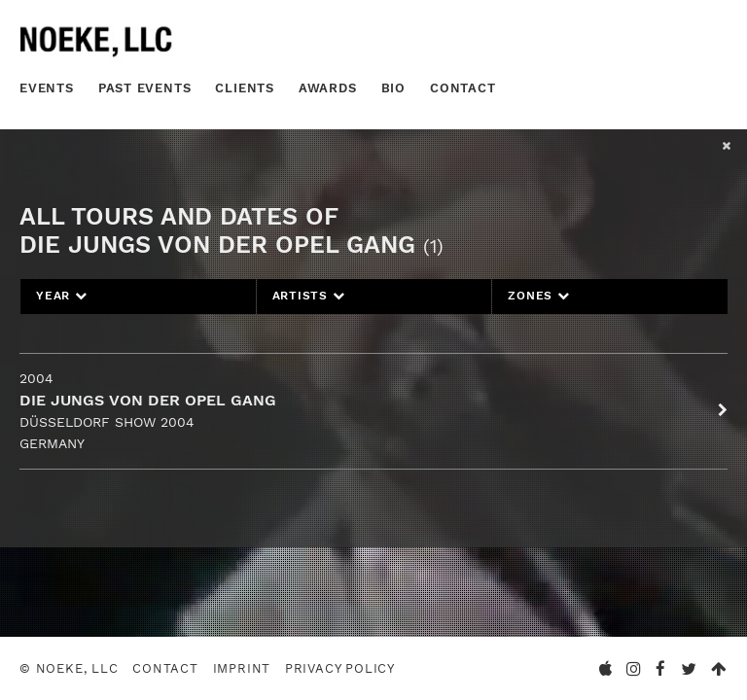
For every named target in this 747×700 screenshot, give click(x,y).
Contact (463, 88)
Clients (245, 88)
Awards (328, 88)
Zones (538, 296)
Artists (309, 296)
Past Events (145, 88)
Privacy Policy (340, 668)
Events (47, 88)
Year (62, 296)
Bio (393, 88)
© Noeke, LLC (69, 668)
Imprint (242, 668)
